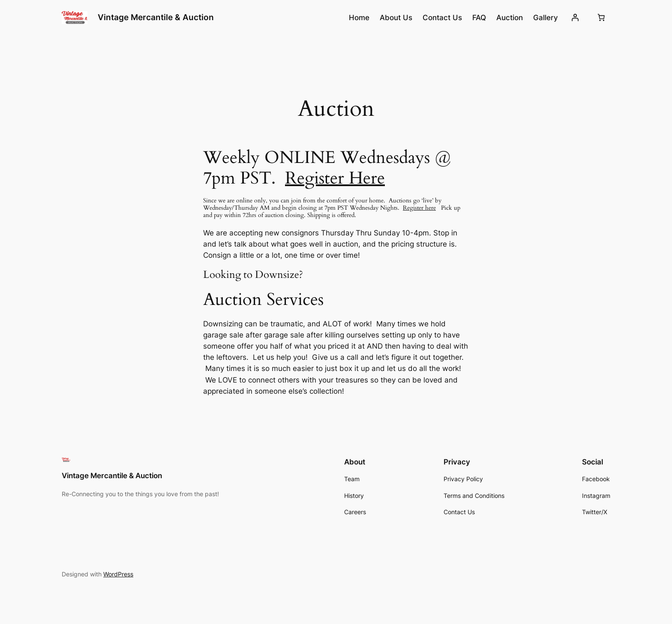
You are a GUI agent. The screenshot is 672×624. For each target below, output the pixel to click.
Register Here (335, 178)
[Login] (575, 18)
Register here (419, 208)
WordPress (118, 574)
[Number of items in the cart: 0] (601, 18)
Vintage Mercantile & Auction (156, 17)
